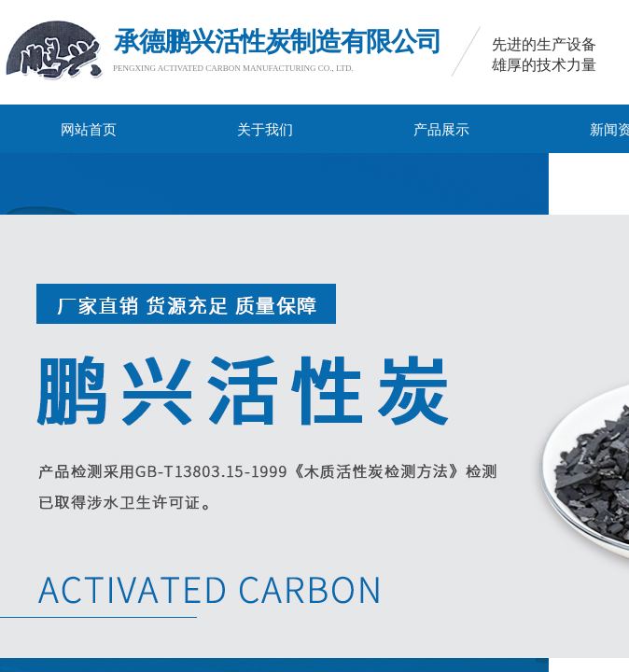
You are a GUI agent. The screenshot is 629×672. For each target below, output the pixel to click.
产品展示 (441, 130)
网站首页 (89, 130)
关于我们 (265, 130)
